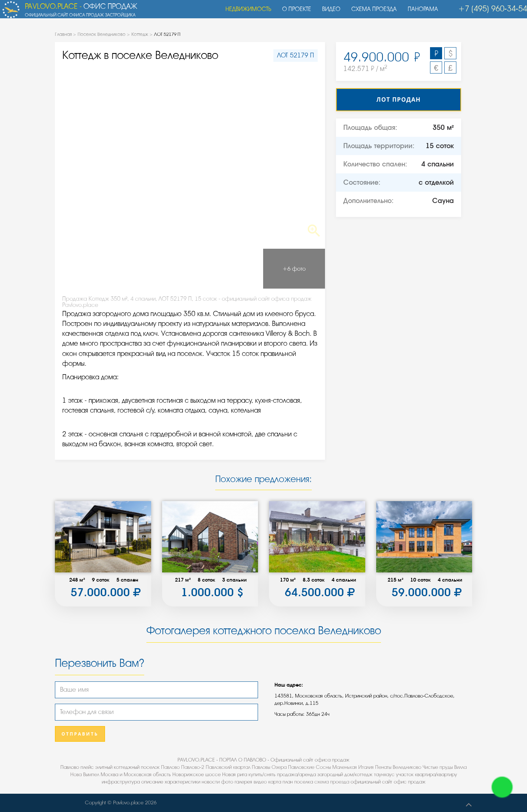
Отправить (80, 734)
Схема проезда (370, 13)
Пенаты (383, 767)
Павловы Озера (269, 767)
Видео (328, 13)
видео (260, 782)
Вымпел (91, 775)
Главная (63, 34)
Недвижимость (245, 13)
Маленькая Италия (353, 767)
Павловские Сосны (309, 767)
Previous (82, 155)
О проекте (293, 13)
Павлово (170, 767)
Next (298, 155)
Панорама (419, 13)
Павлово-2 (193, 767)
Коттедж (140, 34)
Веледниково (407, 767)
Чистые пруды (438, 767)
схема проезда (332, 782)
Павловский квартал (228, 767)
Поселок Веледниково (102, 34)
